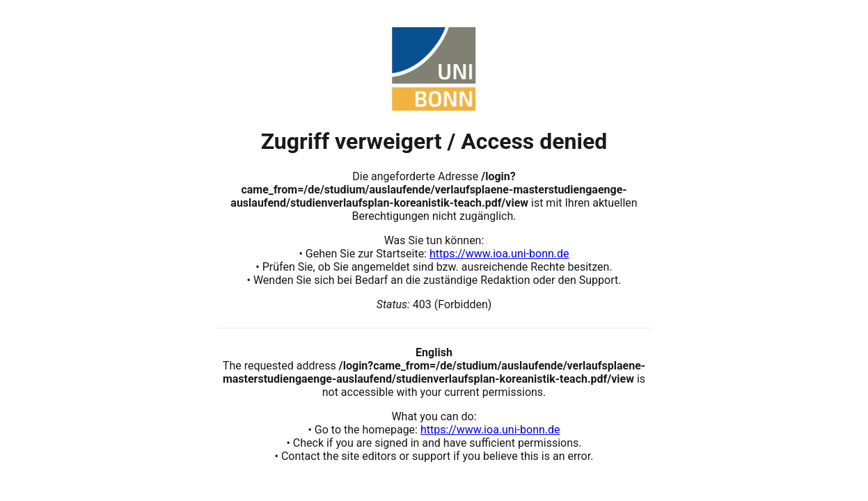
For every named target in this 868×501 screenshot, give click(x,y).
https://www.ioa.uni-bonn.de (499, 254)
